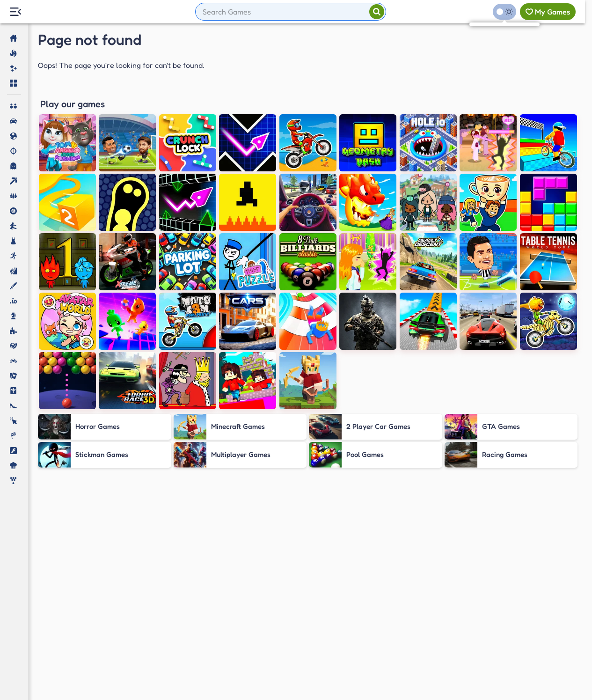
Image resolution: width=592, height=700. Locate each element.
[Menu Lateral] (15, 12)
